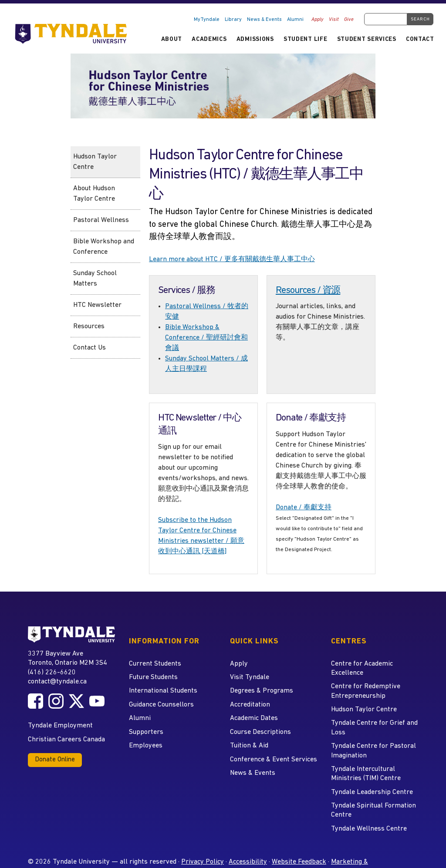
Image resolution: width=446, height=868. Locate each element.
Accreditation (250, 705)
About (172, 39)
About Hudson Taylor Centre (94, 194)
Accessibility (248, 862)
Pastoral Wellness (101, 220)
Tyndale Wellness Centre (369, 829)
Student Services (367, 39)
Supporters (146, 732)
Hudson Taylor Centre (95, 162)
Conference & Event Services (274, 760)
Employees (146, 746)
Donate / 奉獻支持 (304, 508)
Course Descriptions (260, 732)
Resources (89, 326)
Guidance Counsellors (161, 705)
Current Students (155, 664)
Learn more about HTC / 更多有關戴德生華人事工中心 (232, 259)
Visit (334, 20)
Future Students (153, 677)
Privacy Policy (203, 862)
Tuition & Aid (249, 746)
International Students (163, 691)
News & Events (264, 20)
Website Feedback (299, 862)
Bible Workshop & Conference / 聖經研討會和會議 (206, 338)
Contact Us (90, 348)
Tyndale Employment (60, 726)
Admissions (255, 39)
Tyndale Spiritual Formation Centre (373, 810)
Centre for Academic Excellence (362, 668)
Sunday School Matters (95, 279)
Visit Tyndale (250, 677)
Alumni (295, 20)
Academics (209, 39)
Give (349, 20)
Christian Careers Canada (66, 740)
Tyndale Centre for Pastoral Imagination (373, 751)
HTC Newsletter (97, 305)
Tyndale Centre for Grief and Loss (374, 728)
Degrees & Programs (262, 691)
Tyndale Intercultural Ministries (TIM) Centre (366, 774)
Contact (420, 39)
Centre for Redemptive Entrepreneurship (366, 691)
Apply (318, 20)
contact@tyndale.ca (57, 682)
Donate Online (55, 760)
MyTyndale (207, 20)
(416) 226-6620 (52, 673)
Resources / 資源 (308, 291)
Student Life (305, 39)
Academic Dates (254, 718)
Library (233, 20)
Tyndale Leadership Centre (372, 792)
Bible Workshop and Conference (104, 247)
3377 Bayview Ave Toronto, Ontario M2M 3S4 (68, 658)
